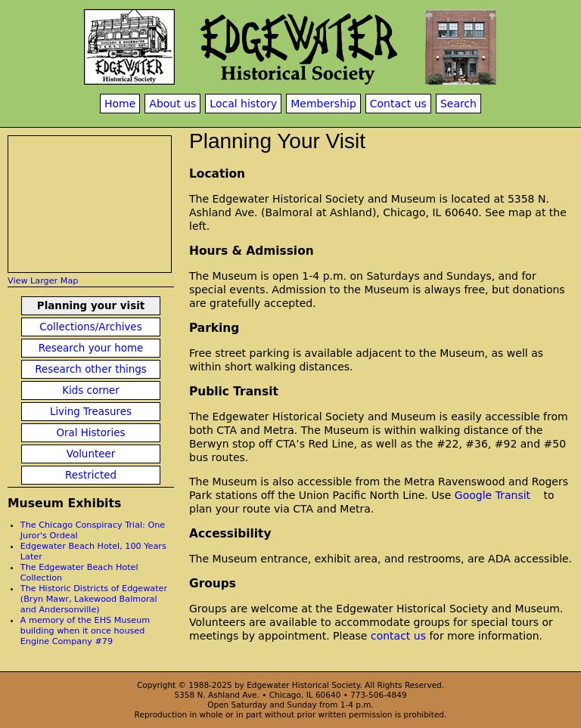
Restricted (91, 475)
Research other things (91, 369)
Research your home (91, 348)
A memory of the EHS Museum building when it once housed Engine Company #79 (85, 631)
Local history (243, 104)
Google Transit (492, 495)
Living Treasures (91, 412)
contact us (398, 636)
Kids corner (91, 390)
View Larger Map (43, 281)
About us (172, 104)
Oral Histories (90, 433)
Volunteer (91, 454)
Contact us (398, 104)
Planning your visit (91, 306)
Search (458, 104)
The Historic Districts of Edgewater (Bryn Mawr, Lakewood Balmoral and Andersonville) (94, 599)
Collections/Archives (90, 327)
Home (120, 104)
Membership (323, 104)
